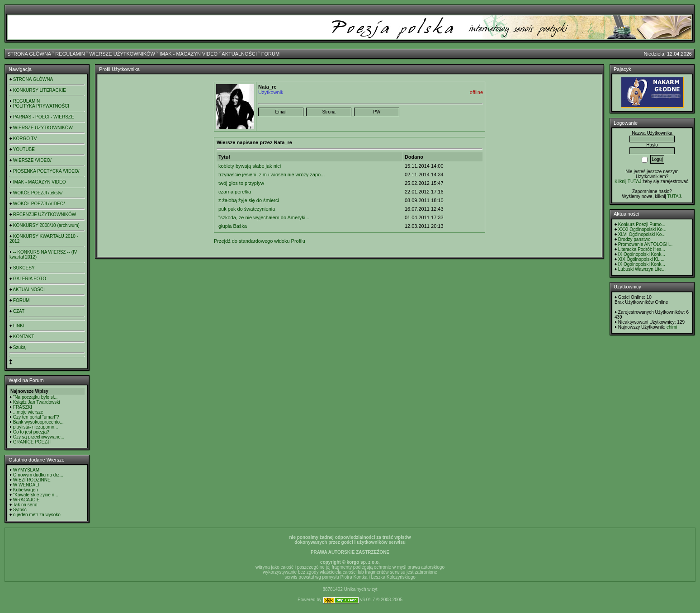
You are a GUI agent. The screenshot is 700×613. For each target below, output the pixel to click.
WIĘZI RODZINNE (32, 480)
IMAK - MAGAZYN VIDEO (189, 54)
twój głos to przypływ (241, 183)
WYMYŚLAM (26, 470)
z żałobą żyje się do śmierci (249, 200)
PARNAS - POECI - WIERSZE (44, 117)
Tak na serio (25, 505)
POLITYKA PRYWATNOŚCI (41, 106)
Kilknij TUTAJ (628, 182)
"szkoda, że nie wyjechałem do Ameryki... (264, 217)
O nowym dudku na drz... (38, 475)
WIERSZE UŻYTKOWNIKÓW (122, 54)
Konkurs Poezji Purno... (642, 224)
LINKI (19, 326)
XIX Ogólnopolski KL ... (641, 259)
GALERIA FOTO (30, 279)
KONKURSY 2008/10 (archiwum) (46, 225)
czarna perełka (235, 192)
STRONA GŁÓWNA (29, 54)
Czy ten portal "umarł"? (36, 417)
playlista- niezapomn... (36, 427)
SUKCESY (24, 268)
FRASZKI (23, 407)
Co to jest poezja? (31, 432)
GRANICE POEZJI (32, 442)
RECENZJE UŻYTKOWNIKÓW (45, 215)
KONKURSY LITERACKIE (40, 90)
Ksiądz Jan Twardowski (37, 402)
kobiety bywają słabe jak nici (250, 166)
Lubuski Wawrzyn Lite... (642, 269)
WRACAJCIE (26, 500)
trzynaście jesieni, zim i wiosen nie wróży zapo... (272, 174)
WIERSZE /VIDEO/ (32, 160)
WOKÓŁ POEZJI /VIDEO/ (39, 204)
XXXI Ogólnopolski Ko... (642, 229)
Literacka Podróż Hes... (642, 249)
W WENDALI (26, 485)
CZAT (19, 311)
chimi (672, 327)
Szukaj (20, 347)
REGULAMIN (70, 54)
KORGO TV (25, 139)
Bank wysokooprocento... (38, 422)
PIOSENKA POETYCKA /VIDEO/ (46, 171)
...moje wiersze (28, 412)
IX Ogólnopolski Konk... (642, 254)
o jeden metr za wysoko (37, 515)
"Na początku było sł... (35, 397)
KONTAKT (24, 337)
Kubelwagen (26, 490)
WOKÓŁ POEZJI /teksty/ (38, 193)
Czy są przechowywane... (39, 437)
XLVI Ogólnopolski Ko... (642, 234)
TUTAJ (674, 196)
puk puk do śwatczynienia (247, 209)
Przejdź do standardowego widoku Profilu (260, 241)
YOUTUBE (24, 149)
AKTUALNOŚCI (239, 54)
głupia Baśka (233, 226)
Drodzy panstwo (634, 239)
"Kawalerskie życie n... (36, 495)
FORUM (270, 54)
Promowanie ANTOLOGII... (645, 244)
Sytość (20, 510)
